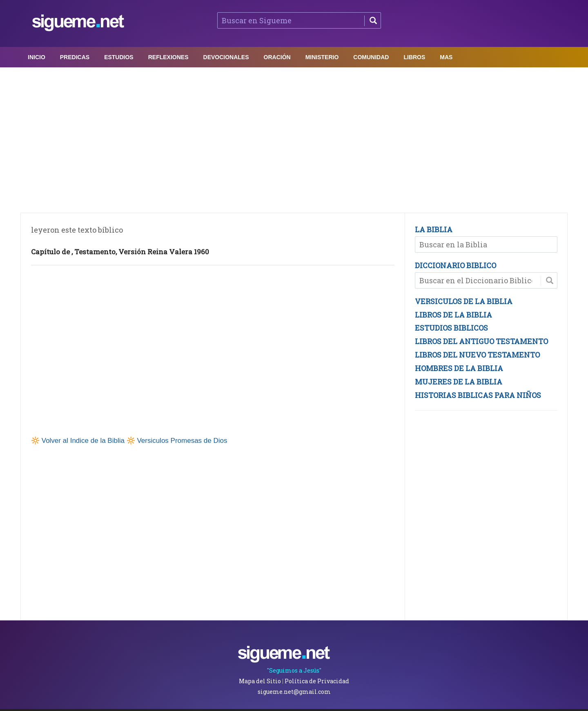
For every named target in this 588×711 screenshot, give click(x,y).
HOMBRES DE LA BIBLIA (459, 368)
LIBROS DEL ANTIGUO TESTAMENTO (481, 341)
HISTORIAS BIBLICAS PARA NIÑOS (478, 395)
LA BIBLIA (434, 229)
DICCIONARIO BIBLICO (455, 265)
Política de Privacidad (317, 681)
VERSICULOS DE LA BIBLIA (464, 301)
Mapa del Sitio (260, 681)
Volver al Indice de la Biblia (83, 441)
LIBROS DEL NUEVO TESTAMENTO (477, 355)
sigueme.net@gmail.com (294, 692)
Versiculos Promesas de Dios (182, 441)
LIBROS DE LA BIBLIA (453, 315)
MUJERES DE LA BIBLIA (459, 382)
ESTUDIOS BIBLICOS (451, 328)
